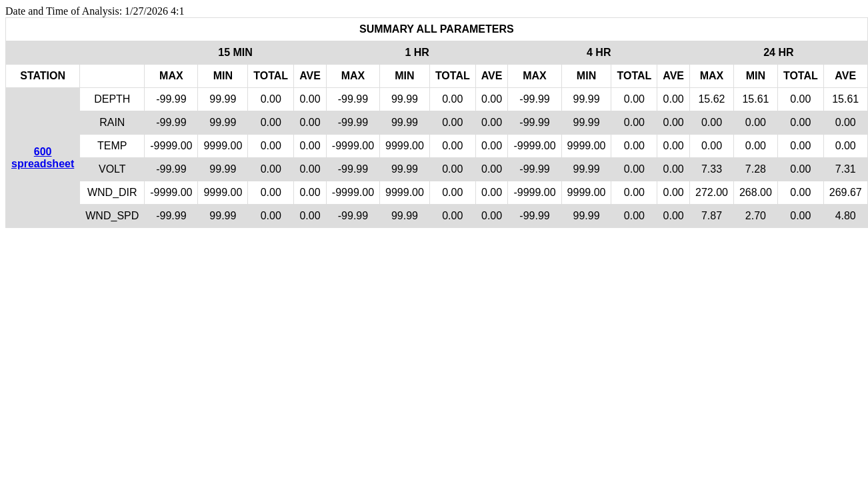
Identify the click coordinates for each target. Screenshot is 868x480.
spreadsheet (43, 164)
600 (43, 152)
